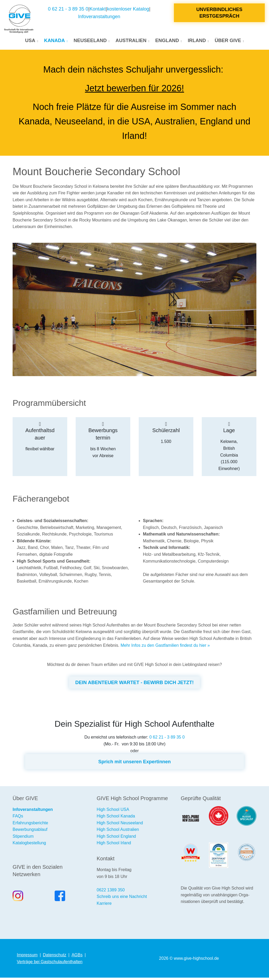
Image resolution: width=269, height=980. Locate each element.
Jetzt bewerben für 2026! (134, 90)
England (167, 42)
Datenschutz (55, 957)
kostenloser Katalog (128, 10)
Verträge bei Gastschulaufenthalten (50, 964)
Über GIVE (228, 42)
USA (30, 42)
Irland (197, 42)
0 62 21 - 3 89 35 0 (68, 10)
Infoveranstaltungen (99, 18)
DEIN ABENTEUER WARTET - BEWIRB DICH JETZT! (135, 685)
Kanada (55, 42)
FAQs (18, 818)
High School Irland (114, 845)
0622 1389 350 (111, 892)
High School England (116, 839)
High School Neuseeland (120, 825)
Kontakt (98, 10)
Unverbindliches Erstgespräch (219, 14)
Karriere (104, 906)
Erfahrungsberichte (30, 825)
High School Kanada (116, 818)
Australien (131, 42)
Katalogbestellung (29, 845)
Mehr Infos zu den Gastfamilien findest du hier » (165, 648)
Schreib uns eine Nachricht (122, 899)
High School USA (113, 812)
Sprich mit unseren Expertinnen (134, 764)
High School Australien (118, 832)
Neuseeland (90, 42)
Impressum (27, 957)
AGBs (77, 957)
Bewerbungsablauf (30, 832)
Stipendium (23, 839)
